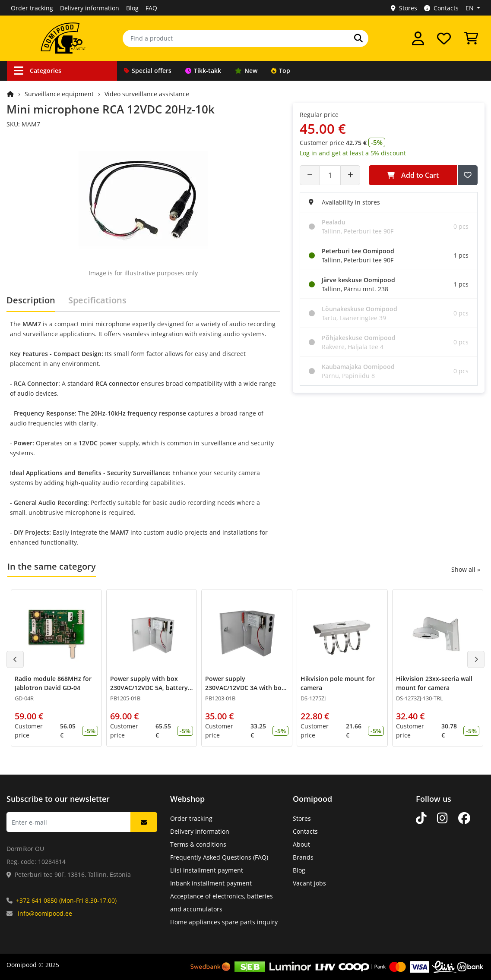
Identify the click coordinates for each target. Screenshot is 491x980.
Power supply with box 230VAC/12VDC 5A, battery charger (149, 688)
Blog (132, 8)
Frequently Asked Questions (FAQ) (219, 857)
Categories (38, 71)
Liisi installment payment (207, 870)
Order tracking (32, 8)
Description (31, 300)
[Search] (358, 38)
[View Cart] (471, 38)
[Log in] (418, 38)
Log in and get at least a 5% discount (353, 153)
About (301, 844)
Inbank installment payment (211, 883)
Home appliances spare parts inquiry (224, 922)
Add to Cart (413, 175)
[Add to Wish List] (468, 175)
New (246, 71)
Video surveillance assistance (147, 94)
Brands (303, 857)
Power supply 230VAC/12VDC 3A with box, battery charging (246, 688)
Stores (404, 8)
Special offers (148, 71)
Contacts (441, 8)
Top (281, 71)
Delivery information (90, 8)
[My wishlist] (444, 38)
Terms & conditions (198, 844)
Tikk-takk (203, 71)
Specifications (97, 300)
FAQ (151, 8)
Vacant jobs (309, 883)
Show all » (466, 569)
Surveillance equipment (59, 94)
